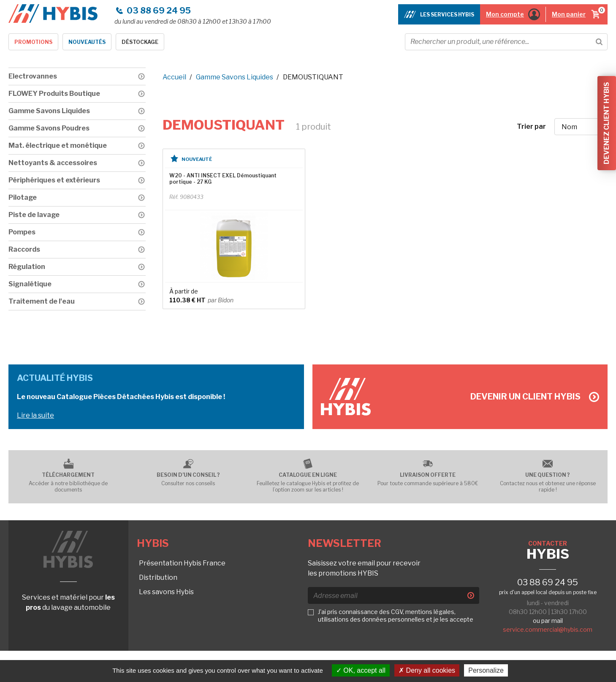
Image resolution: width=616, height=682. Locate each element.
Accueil (174, 77)
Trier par (531, 126)
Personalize (486, 670)
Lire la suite (35, 415)
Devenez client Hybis (607, 123)
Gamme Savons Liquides (235, 77)
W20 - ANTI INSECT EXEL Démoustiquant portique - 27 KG (223, 179)
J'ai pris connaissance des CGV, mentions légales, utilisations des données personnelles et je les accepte (396, 615)
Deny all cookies (427, 670)
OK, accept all (361, 670)
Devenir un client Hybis (535, 397)
